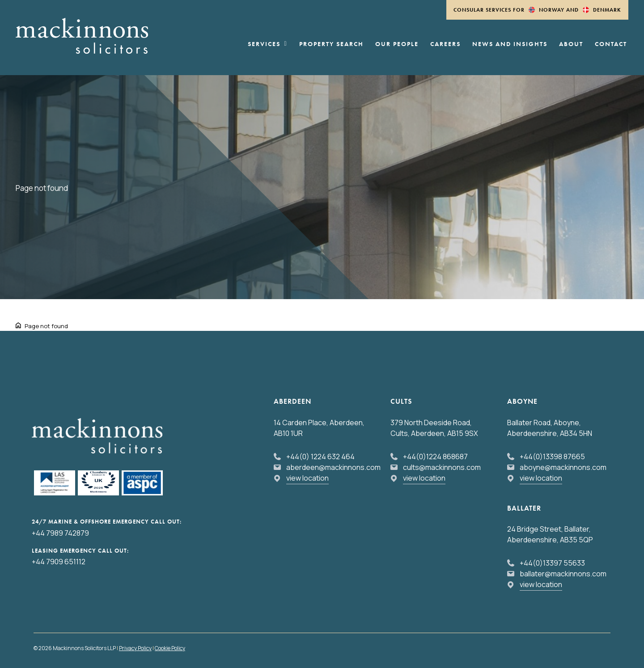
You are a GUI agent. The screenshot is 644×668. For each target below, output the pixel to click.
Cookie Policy (170, 648)
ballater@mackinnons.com (563, 574)
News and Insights (510, 44)
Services (268, 44)
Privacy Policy (135, 648)
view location (307, 478)
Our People (397, 44)
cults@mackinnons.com (442, 467)
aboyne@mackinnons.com (563, 467)
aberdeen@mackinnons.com (333, 467)
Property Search (331, 44)
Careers (445, 44)
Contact (611, 44)
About (571, 44)
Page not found (46, 326)
